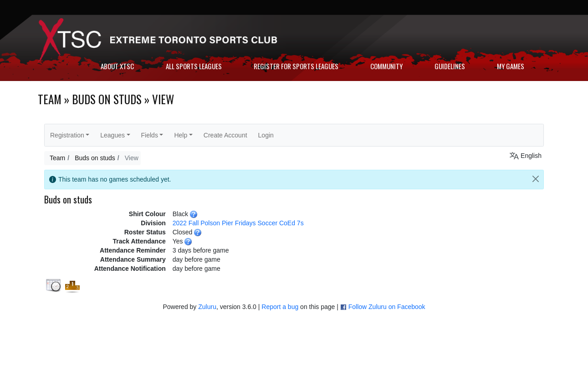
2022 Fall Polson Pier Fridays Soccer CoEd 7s (238, 223)
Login (266, 135)
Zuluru (207, 307)
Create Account (225, 135)
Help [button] (181, 135)
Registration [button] (67, 135)
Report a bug (280, 307)
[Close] (536, 179)
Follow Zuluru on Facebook (387, 307)
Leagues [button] (112, 135)
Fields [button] (150, 135)
